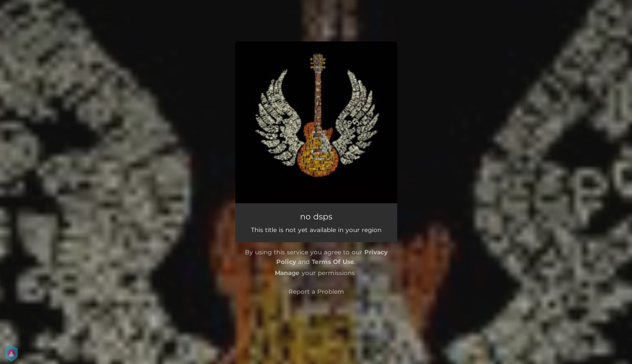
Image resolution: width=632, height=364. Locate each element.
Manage (287, 273)
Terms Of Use (333, 262)
